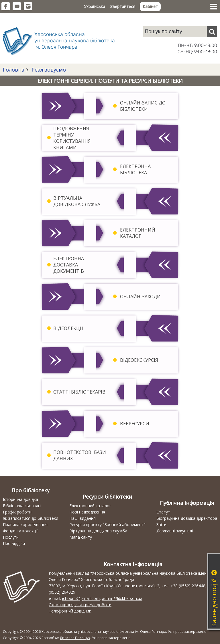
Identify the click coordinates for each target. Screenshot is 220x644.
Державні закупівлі (175, 531)
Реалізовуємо (48, 70)
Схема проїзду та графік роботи (80, 605)
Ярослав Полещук (75, 638)
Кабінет (150, 6)
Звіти (161, 525)
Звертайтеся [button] (123, 6)
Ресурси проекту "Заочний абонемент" (107, 525)
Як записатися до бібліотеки (31, 518)
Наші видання (82, 518)
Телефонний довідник (70, 611)
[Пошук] (212, 31)
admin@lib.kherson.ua (122, 598)
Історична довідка (20, 499)
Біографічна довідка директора (187, 518)
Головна (14, 70)
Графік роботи (17, 512)
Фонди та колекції (20, 531)
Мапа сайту (81, 537)
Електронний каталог (90, 506)
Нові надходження (87, 512)
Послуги (11, 537)
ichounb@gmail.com (81, 598)
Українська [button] (95, 6)
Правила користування (25, 525)
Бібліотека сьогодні (22, 506)
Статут (163, 512)
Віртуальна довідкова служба (98, 531)
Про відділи (14, 543)
